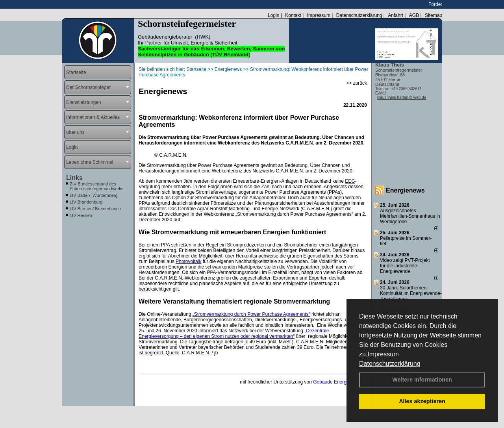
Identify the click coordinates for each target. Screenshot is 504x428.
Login (273, 15)
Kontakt (293, 15)
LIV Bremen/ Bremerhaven (95, 209)
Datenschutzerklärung (390, 364)
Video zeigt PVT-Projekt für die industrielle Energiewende (405, 266)
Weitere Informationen (422, 380)
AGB (414, 15)
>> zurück (357, 83)
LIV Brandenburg (86, 202)
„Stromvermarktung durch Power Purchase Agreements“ (251, 314)
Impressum (383, 354)
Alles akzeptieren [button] (422, 401)
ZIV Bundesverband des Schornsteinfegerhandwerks (96, 186)
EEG (350, 181)
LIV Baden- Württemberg (94, 195)
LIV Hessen (81, 215)
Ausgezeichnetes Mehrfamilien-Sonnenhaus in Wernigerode (410, 216)
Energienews (405, 190)
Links (74, 178)
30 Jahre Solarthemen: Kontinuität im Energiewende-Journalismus (411, 293)
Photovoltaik (188, 261)
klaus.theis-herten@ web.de (402, 97)
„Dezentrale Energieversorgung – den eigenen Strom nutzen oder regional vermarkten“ (234, 334)
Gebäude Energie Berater (340, 382)
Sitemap (434, 15)
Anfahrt (396, 15)
